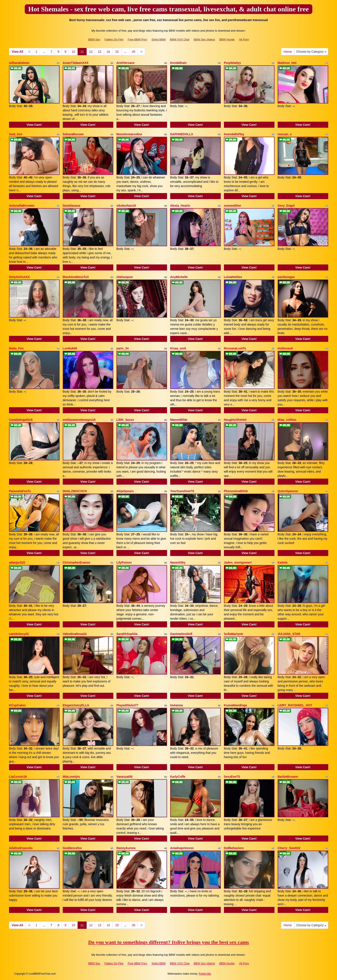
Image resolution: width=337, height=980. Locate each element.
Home (288, 52)
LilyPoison (124, 562)
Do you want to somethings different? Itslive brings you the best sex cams (168, 942)
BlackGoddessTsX (76, 277)
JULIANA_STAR (289, 634)
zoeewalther (233, 206)
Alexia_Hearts (180, 206)
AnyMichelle (179, 277)
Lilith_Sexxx (125, 420)
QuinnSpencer (288, 491)
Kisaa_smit (178, 348)
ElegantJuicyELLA (76, 705)
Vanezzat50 (125, 777)
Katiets (283, 562)
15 (117, 52)
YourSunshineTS (182, 491)
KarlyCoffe (178, 777)
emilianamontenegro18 (79, 420)
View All (18, 52)
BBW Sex (94, 39)
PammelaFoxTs (20, 491)
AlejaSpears (125, 491)
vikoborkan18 (126, 206)
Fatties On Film (114, 39)
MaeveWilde (179, 420)
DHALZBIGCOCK (75, 491)
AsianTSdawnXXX (76, 63)
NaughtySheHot (235, 420)
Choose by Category (311, 52)
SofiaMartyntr (234, 634)
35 (134, 52)
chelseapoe (125, 277)
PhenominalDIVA (236, 491)
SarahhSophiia (127, 634)
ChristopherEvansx (77, 562)
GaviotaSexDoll (181, 634)
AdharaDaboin (19, 63)
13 (100, 52)
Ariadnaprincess (182, 848)
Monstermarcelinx (129, 134)
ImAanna (177, 705)
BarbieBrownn (288, 777)
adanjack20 (17, 562)
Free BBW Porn (137, 39)
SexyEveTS (232, 777)
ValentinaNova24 (75, 634)
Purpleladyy (232, 63)
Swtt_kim (16, 134)
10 (73, 52)
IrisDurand (285, 348)
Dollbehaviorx (234, 848)
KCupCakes (18, 705)
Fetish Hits (205, 974)
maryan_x (285, 134)
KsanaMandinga (235, 705)
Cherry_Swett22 (289, 848)
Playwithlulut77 (127, 705)
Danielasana (72, 206)
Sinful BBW (159, 39)
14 (108, 52)
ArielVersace (126, 63)
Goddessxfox (72, 848)
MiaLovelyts (71, 777)
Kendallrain (178, 63)
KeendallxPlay (234, 134)
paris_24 (123, 348)
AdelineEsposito (21, 848)
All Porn (244, 39)
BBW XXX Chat (180, 39)
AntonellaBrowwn (22, 206)
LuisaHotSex (233, 277)
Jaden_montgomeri (238, 562)
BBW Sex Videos (204, 39)
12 (91, 52)
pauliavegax (286, 277)
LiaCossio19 (18, 777)
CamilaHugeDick (21, 420)
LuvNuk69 (70, 348)
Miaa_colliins (287, 420)
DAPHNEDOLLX (182, 134)
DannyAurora (126, 848)
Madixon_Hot (287, 63)
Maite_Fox (16, 348)
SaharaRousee (73, 134)
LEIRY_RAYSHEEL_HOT (295, 705)
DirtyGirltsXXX (19, 277)
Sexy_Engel (286, 206)
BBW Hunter (227, 39)
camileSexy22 (19, 634)
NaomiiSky (178, 562)
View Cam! (34, 125)
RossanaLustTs (235, 348)
